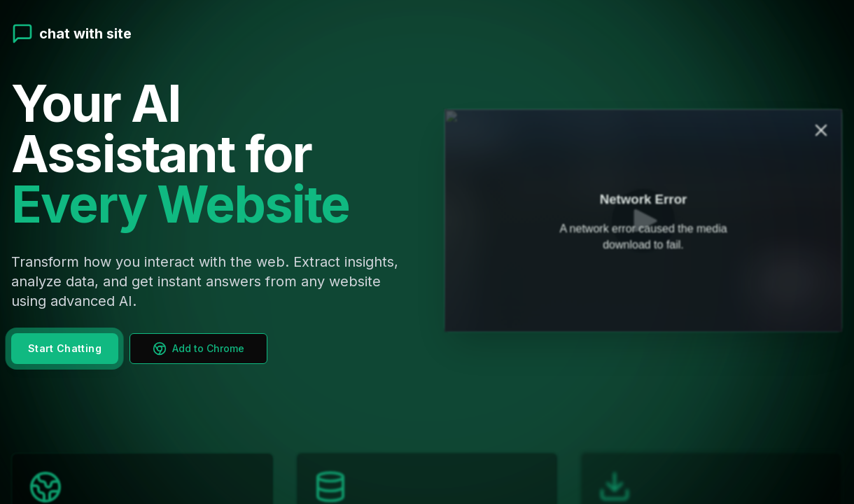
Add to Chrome (198, 345)
